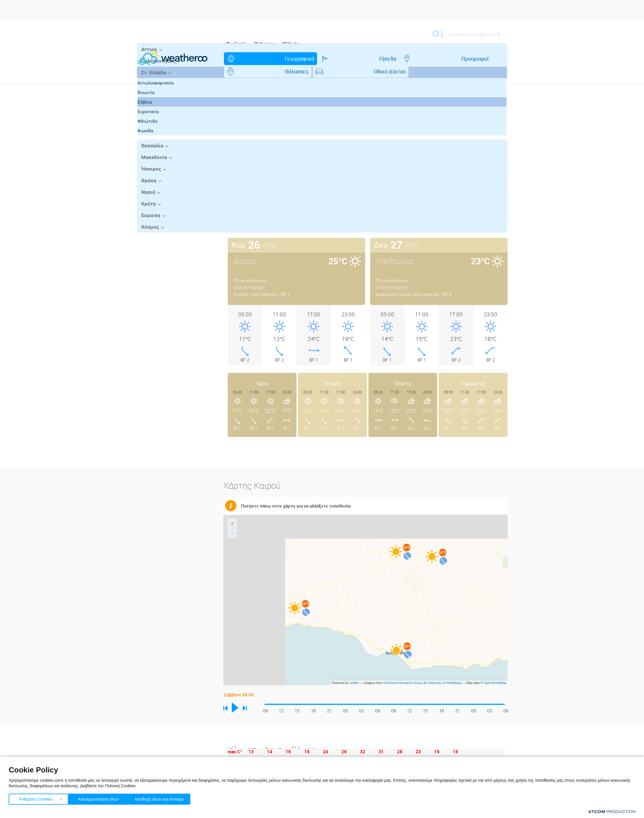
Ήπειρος (150, 211)
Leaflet (354, 670)
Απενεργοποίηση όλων (101, 798)
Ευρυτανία (154, 154)
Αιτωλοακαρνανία (161, 125)
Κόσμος (149, 267)
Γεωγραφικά (252, 59)
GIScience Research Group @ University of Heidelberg (423, 670)
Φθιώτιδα (153, 164)
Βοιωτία (151, 135)
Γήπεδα (295, 59)
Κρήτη (147, 245)
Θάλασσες (384, 59)
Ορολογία (236, 44)
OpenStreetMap (495, 670)
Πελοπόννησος (156, 104)
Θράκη (148, 222)
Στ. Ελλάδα (152, 115)
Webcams (264, 44)
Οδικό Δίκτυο (432, 59)
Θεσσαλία (151, 188)
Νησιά (147, 233)
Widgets (291, 44)
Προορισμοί (338, 59)
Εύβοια (150, 145)
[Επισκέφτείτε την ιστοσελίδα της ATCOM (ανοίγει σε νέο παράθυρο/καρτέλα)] (612, 811)
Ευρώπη (149, 256)
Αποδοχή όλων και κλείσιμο (169, 798)
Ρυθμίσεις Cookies (36, 798)
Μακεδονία (152, 199)
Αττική (148, 93)
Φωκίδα (151, 173)
